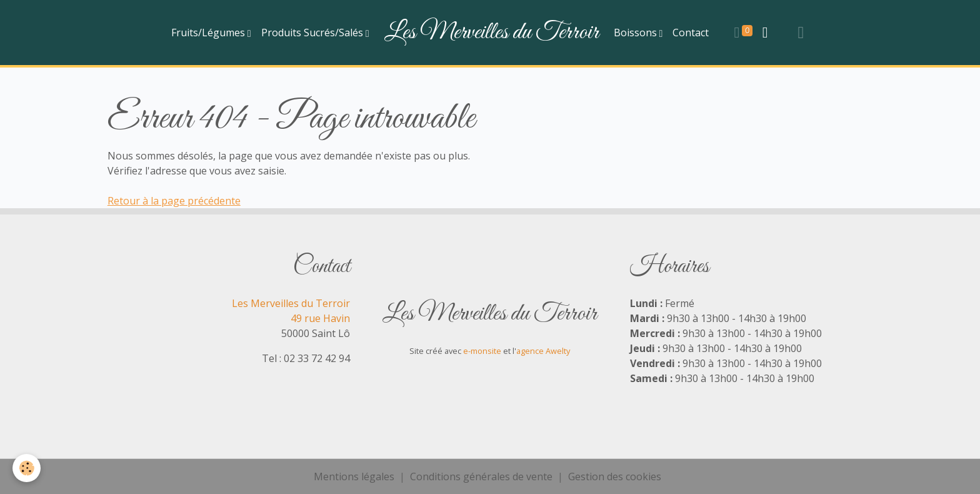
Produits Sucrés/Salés (313, 33)
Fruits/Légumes (209, 33)
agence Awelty (543, 351)
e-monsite (482, 351)
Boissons (637, 33)
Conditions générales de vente (481, 476)
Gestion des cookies (615, 476)
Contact (691, 33)
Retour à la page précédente (174, 201)
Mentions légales (354, 476)
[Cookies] (27, 468)
